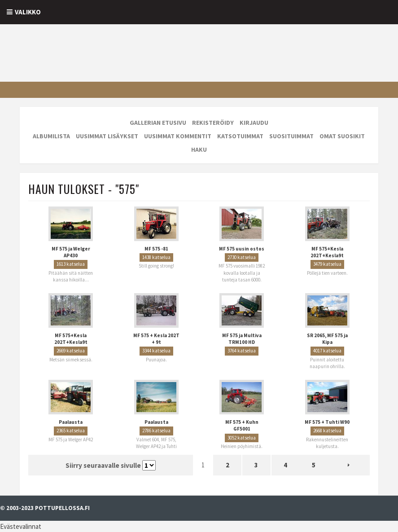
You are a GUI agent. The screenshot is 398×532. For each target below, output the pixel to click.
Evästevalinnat (21, 526)
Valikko (28, 12)
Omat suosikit (342, 136)
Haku (199, 149)
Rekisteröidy (213, 123)
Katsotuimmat (240, 136)
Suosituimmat (291, 136)
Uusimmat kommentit (178, 136)
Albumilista (51, 136)
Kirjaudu (254, 123)
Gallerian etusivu (158, 123)
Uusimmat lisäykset (107, 136)
